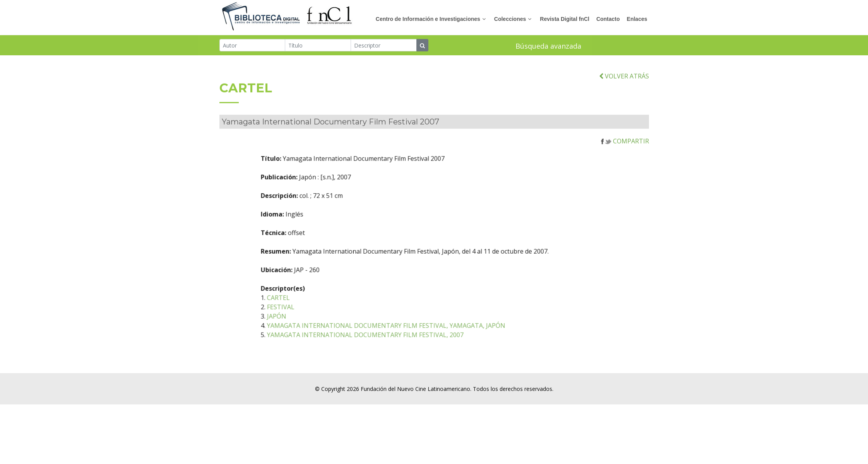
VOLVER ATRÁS (624, 87)
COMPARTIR (625, 152)
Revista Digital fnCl (565, 19)
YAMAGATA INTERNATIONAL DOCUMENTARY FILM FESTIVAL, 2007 (404, 346)
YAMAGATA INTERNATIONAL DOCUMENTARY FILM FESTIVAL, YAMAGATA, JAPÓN (425, 336)
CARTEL (317, 309)
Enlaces (637, 19)
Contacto (608, 19)
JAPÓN (315, 327)
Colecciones (510, 19)
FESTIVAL (319, 318)
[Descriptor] (384, 46)
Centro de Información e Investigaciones (428, 19)
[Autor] (253, 46)
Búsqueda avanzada (548, 47)
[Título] (318, 46)
